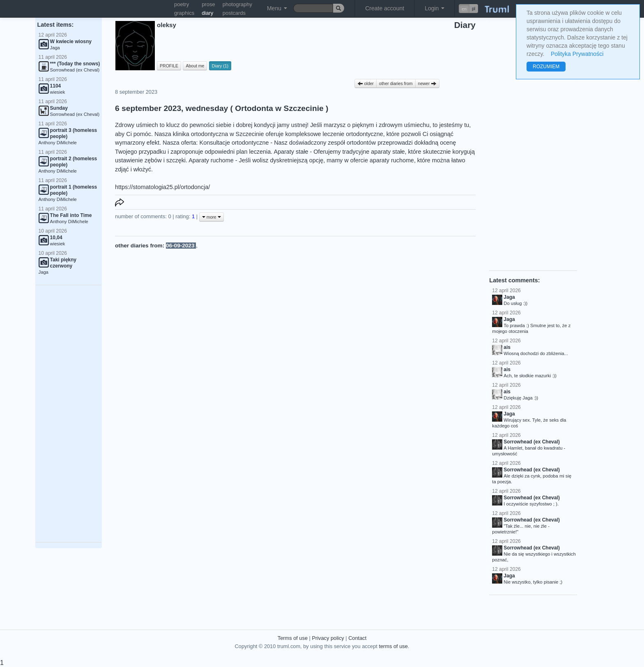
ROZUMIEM (546, 67)
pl (474, 9)
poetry (182, 4)
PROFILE (169, 66)
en (464, 9)
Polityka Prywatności (577, 54)
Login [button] (435, 8)
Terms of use (293, 638)
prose (208, 4)
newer (428, 83)
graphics (184, 13)
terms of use (393, 646)
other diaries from (396, 83)
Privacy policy (328, 638)
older (366, 83)
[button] (468, 9)
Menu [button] (277, 8)
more (212, 217)
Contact (357, 638)
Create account (385, 8)
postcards (234, 13)
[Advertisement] (69, 414)
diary (207, 13)
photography (237, 4)
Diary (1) (220, 66)
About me (195, 66)
